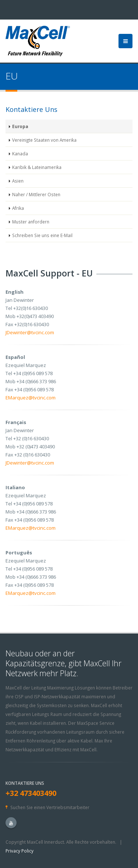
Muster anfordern (31, 222)
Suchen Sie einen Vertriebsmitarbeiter (50, 807)
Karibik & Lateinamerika (37, 167)
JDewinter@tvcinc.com (30, 332)
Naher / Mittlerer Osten (36, 194)
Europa (20, 126)
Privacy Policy (20, 851)
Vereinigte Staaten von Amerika (44, 140)
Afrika (18, 208)
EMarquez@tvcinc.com (31, 398)
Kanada (20, 154)
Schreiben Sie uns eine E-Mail (42, 235)
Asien (18, 181)
